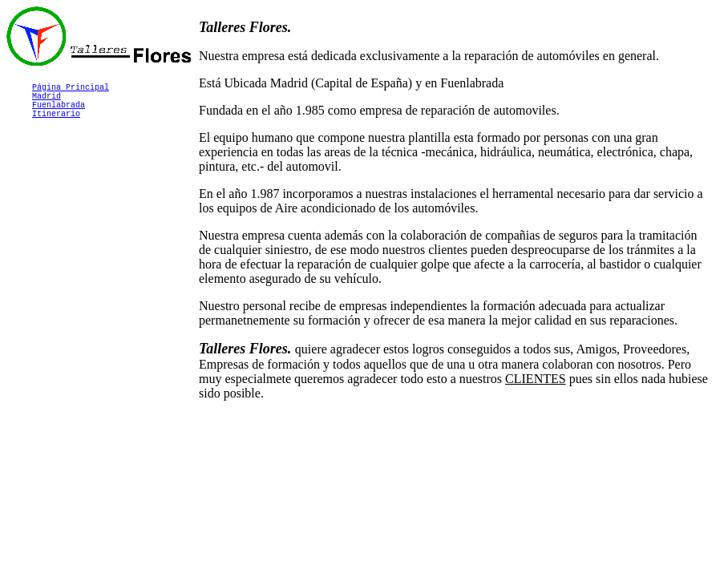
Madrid (47, 100)
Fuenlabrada (59, 111)
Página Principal (71, 89)
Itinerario (56, 123)
